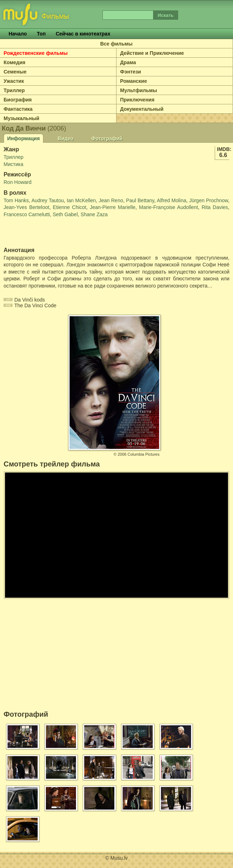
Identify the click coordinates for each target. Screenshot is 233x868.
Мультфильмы (139, 90)
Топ (41, 34)
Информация (23, 138)
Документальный (142, 109)
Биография (18, 100)
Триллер (14, 90)
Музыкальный (22, 118)
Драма (128, 62)
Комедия (15, 62)
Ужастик (14, 81)
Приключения (137, 100)
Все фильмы (116, 44)
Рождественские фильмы (36, 53)
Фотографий (107, 138)
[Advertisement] (46, 233)
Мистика (13, 164)
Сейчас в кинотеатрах (83, 34)
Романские (134, 81)
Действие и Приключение (152, 53)
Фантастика (18, 109)
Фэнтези (130, 72)
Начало (18, 34)
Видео (66, 138)
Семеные (15, 72)
